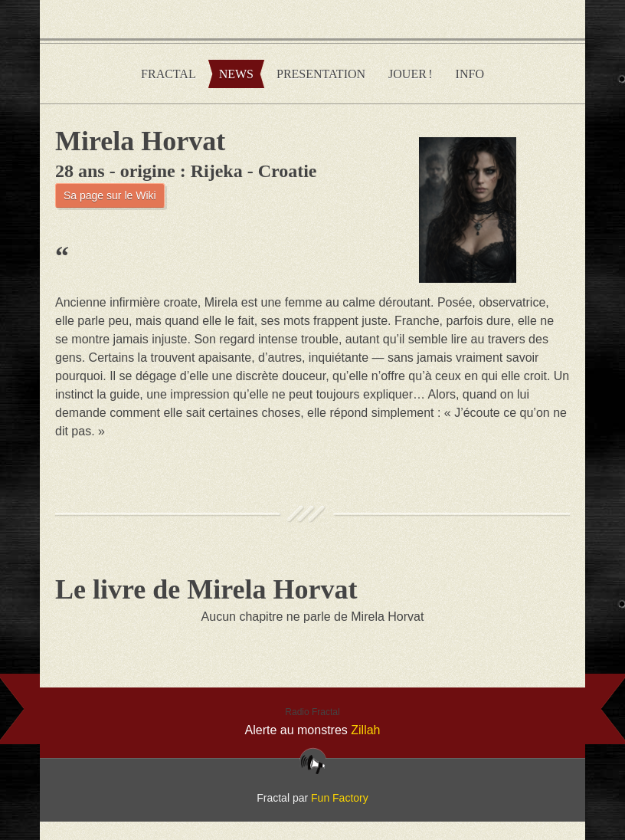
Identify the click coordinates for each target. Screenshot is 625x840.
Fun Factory (340, 798)
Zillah (365, 730)
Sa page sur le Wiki (110, 195)
